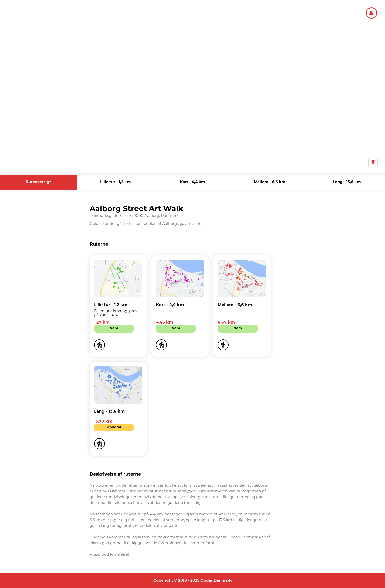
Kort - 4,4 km (192, 182)
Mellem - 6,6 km (270, 182)
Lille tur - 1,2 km (116, 182)
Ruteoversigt (38, 182)
